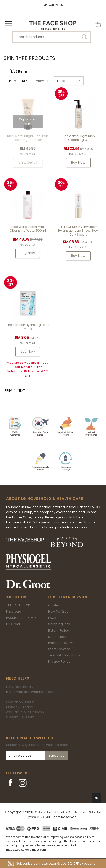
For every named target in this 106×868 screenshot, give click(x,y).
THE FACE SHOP (18, 605)
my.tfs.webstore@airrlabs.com (31, 692)
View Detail (28, 162)
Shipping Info (59, 624)
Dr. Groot (13, 624)
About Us (16, 597)
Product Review (60, 643)
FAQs (52, 618)
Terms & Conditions (64, 655)
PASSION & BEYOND (21, 618)
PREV (13, 81)
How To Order (59, 612)
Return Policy (59, 630)
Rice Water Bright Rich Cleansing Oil (78, 138)
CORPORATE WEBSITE (53, 5)
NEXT (26, 81)
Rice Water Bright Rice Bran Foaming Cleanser (28, 138)
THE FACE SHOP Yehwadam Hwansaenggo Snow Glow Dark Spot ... (78, 231)
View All (42, 81)
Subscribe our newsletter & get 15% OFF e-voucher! (57, 863)
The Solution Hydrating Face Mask (28, 327)
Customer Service (68, 597)
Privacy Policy (59, 662)
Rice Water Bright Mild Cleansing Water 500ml (28, 229)
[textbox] (51, 37)
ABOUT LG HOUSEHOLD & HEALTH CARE (45, 499)
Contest (55, 605)
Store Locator (59, 649)
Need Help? (18, 678)
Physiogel (14, 612)
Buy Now (78, 162)
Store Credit (58, 637)
